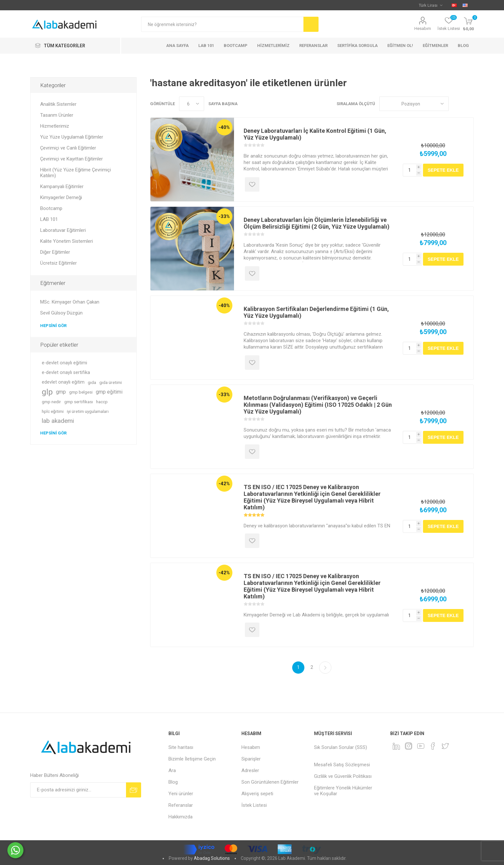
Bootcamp (51, 208)
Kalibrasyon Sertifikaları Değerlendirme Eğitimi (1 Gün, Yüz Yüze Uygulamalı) (316, 312)
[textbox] (222, 24)
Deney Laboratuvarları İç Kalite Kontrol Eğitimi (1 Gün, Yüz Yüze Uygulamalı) (315, 134)
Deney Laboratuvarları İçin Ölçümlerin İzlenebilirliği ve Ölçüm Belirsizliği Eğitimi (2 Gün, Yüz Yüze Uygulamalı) (317, 223)
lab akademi (58, 421)
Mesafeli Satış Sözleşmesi (342, 765)
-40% (224, 127)
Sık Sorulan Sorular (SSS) (341, 747)
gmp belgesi (81, 392)
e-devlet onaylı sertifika (66, 373)
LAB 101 (49, 219)
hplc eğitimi (53, 411)
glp (47, 392)
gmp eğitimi (109, 392)
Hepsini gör (53, 326)
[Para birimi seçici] (431, 5)
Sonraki (325, 668)
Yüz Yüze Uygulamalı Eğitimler (72, 137)
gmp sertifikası (79, 402)
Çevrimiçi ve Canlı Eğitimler (68, 148)
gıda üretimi (111, 382)
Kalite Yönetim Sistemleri (67, 241)
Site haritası (181, 747)
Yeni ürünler (181, 794)
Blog (173, 782)
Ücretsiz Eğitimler (59, 263)
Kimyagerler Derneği (61, 197)
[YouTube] (421, 746)
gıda (92, 382)
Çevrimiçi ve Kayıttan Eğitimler (72, 159)
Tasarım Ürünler (57, 115)
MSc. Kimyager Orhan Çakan (70, 302)
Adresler (250, 770)
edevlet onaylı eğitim (63, 382)
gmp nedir (51, 402)
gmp (61, 392)
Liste (469, 104)
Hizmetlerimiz (55, 126)
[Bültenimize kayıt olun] (78, 790)
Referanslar (181, 805)
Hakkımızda (180, 817)
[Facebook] (433, 746)
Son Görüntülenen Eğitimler (270, 782)
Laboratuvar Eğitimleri (63, 230)
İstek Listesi (254, 805)
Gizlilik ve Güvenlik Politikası (343, 776)
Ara (172, 770)
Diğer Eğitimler (55, 252)
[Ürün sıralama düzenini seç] (414, 104)
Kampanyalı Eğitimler (62, 187)
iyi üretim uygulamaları (88, 411)
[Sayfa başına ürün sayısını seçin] (192, 104)
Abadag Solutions (212, 858)
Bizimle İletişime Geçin (192, 759)
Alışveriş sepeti (257, 794)
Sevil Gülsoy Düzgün (61, 313)
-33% (224, 216)
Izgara (457, 104)
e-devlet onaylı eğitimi (64, 363)
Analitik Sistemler (58, 104)
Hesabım (423, 28)
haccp (102, 402)
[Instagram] (409, 746)
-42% (224, 484)
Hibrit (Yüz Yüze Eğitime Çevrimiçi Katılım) (76, 173)
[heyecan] (445, 746)
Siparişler (251, 759)
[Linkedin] (396, 746)
